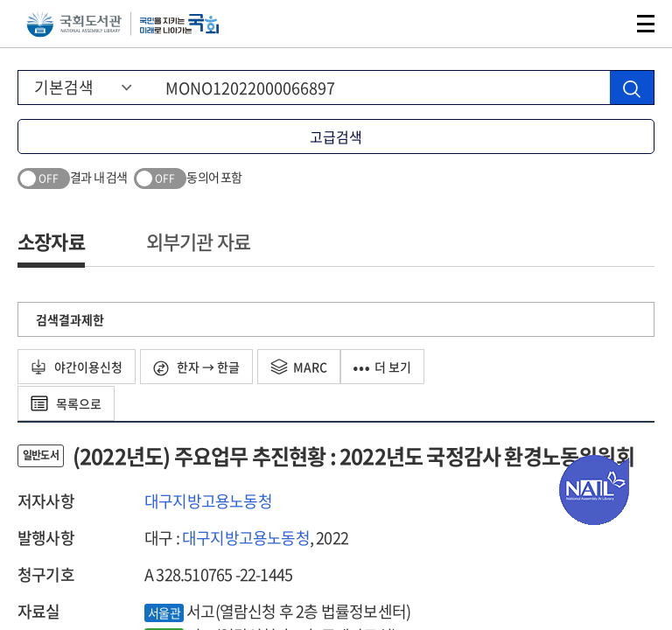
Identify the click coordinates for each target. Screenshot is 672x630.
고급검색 (336, 136)
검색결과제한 (70, 319)
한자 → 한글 (196, 367)
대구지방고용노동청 (208, 501)
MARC (299, 367)
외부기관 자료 (198, 241)
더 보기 (382, 367)
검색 (605, 24)
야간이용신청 (77, 367)
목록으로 (66, 403)
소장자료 (51, 241)
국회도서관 (74, 24)
